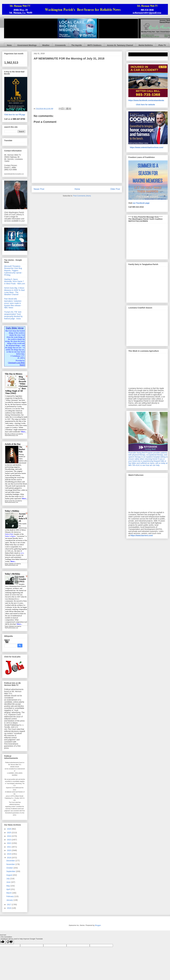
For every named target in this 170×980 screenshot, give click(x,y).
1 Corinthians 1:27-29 (17, 357)
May (8, 886)
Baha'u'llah (9, 534)
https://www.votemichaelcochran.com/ (147, 147)
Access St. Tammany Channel (120, 45)
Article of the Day (10, 501)
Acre (22, 553)
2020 (9, 850)
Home (77, 189)
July (8, 879)
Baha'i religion (10, 536)
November (11, 864)
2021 (9, 847)
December (11, 861)
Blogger (98, 925)
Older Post (115, 189)
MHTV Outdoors (94, 45)
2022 (9, 843)
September (11, 871)
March (9, 893)
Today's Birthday (9, 626)
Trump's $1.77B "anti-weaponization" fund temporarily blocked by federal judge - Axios (13, 315)
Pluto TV (162, 45)
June (9, 882)
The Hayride (77, 45)
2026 (9, 829)
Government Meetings (27, 45)
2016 (9, 908)
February (10, 896)
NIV (22, 358)
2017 (9, 905)
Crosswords (60, 45)
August (9, 875)
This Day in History (10, 434)
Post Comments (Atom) (82, 196)
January (10, 900)
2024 (9, 836)
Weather (46, 45)
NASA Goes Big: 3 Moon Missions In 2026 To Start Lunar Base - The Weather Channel (14, 291)
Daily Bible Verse (15, 328)
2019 (9, 854)
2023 (9, 840)
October (10, 868)
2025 (9, 833)
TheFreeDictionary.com (11, 435)
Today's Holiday (9, 564)
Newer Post (39, 189)
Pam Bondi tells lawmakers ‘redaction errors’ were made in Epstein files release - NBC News (13, 303)
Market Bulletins (146, 45)
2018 (9, 858)
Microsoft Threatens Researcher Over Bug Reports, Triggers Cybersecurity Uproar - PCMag (13, 271)
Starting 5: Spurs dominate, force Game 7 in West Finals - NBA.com (15, 281)
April (9, 889)
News (9, 45)
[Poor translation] (10, 942)
